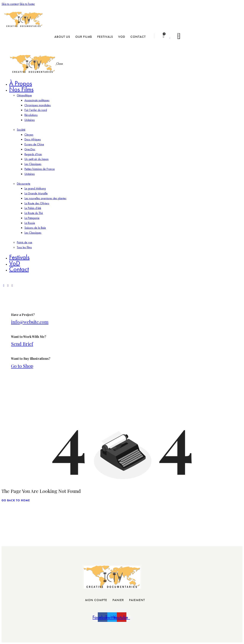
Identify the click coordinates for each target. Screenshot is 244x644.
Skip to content (10, 4)
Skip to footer (27, 4)
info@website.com (30, 322)
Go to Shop (22, 366)
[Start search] (179, 36)
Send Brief (22, 344)
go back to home (16, 500)
